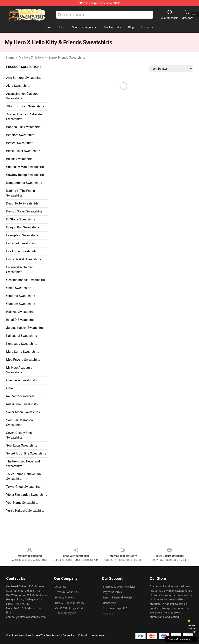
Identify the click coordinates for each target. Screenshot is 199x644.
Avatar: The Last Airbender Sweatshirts (24, 117)
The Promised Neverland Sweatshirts (23, 464)
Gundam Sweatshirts (21, 304)
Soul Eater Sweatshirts (22, 445)
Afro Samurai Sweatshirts (24, 78)
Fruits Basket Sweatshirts (24, 259)
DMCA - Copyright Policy (70, 603)
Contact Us (110, 603)
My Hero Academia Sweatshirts (19, 370)
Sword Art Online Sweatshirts (26, 453)
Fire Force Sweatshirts (21, 251)
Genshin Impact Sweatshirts (25, 280)
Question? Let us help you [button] (181, 639)
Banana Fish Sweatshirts (23, 127)
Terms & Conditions (67, 592)
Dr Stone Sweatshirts (21, 219)
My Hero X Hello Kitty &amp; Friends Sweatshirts (52, 57)
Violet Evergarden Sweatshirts (27, 495)
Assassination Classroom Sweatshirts (24, 96)
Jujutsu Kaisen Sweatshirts (25, 328)
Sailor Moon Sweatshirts (23, 412)
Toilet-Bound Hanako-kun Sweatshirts (24, 476)
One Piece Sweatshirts (21, 380)
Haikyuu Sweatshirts (20, 312)
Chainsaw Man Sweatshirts (25, 167)
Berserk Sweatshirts (20, 143)
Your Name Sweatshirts (22, 503)
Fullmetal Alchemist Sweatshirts (20, 270)
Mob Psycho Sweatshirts (23, 360)
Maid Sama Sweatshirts (23, 352)
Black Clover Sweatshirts (23, 151)
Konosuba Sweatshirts (22, 344)
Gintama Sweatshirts (21, 296)
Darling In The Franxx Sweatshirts (21, 193)
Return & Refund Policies (118, 597)
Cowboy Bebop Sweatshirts (25, 175)
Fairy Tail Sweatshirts (21, 243)
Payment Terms (112, 592)
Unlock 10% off (192, 627)
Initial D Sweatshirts (20, 320)
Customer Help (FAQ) (116, 608)
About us (61, 587)
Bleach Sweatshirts (19, 159)
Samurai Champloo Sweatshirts (20, 422)
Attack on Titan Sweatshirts (25, 106)
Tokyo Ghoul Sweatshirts (23, 487)
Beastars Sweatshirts (21, 135)
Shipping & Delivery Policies (119, 587)
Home (10, 57)
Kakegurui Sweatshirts (22, 336)
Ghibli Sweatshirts (19, 288)
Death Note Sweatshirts (22, 203)
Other (10, 388)
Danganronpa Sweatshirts (24, 183)
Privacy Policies (65, 597)
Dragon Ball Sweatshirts (23, 227)
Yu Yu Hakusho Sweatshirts (25, 511)
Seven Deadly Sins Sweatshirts (19, 435)
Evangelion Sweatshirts (22, 235)
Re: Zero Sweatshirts (20, 396)
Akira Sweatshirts (18, 86)
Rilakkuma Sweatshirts (22, 404)
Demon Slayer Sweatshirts (24, 211)
